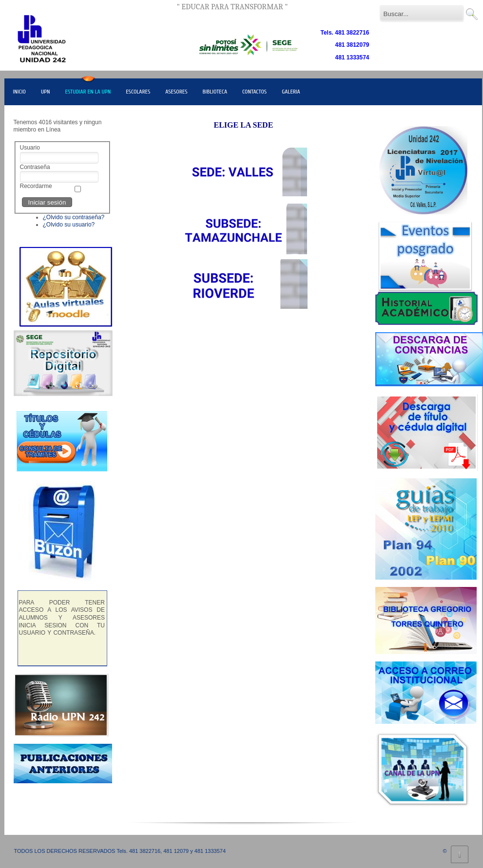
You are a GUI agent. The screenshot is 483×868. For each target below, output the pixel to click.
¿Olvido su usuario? (69, 225)
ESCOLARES (138, 92)
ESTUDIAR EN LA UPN (88, 92)
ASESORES (176, 92)
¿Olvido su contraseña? (74, 217)
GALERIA (291, 92)
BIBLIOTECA (215, 92)
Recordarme (36, 186)
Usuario (30, 148)
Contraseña (35, 167)
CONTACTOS (254, 92)
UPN (46, 92)
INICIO (19, 92)
